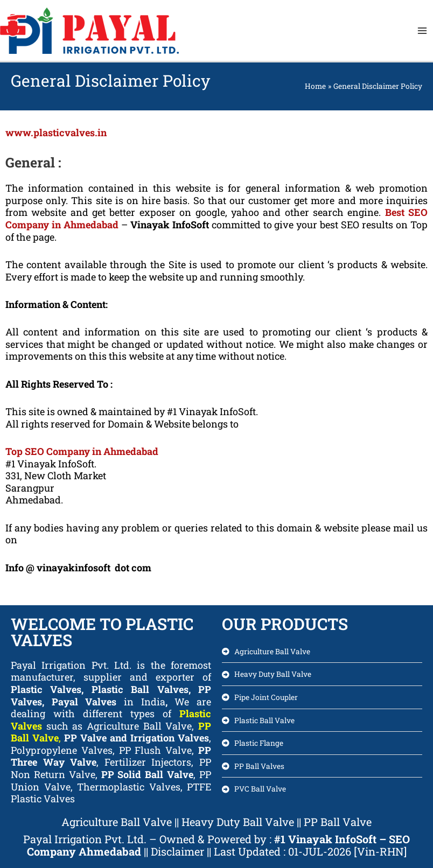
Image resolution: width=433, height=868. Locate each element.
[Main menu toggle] (422, 30)
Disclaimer (179, 851)
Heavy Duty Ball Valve (238, 822)
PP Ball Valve (338, 822)
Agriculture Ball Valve (117, 822)
